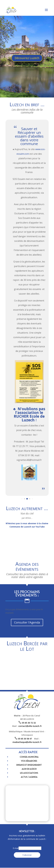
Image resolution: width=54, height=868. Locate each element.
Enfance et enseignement (29, 765)
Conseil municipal (29, 757)
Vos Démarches (29, 761)
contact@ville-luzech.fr (30, 726)
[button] (22, 499)
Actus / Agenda (29, 777)
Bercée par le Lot (27, 49)
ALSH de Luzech (29, 769)
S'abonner (27, 855)
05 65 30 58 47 (26, 739)
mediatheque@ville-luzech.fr (27, 742)
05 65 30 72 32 (29, 723)
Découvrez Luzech (27, 58)
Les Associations (29, 773)
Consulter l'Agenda (27, 622)
